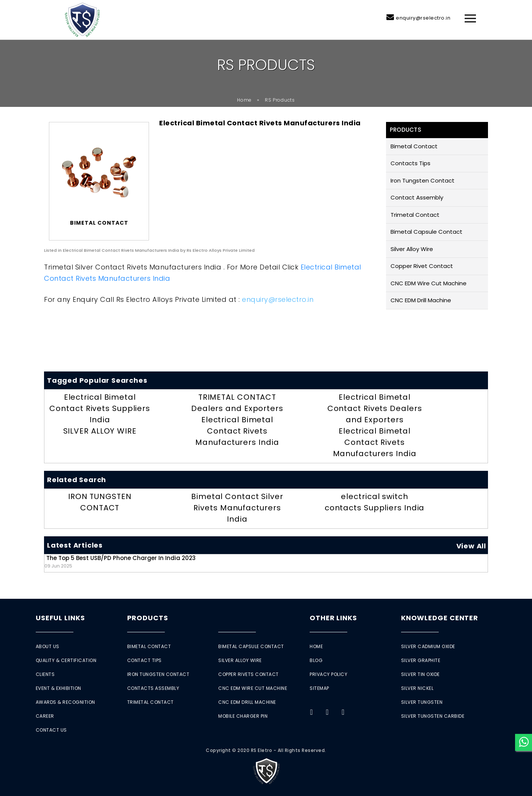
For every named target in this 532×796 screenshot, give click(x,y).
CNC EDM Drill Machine (421, 300)
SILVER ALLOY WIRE (100, 431)
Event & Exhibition (59, 688)
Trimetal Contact (415, 215)
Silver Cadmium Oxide (428, 646)
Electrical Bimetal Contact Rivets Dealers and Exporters (375, 408)
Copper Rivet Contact (422, 266)
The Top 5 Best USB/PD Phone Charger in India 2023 (120, 561)
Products (148, 618)
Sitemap (319, 688)
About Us (48, 646)
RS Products (280, 100)
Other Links (333, 618)
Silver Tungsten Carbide (433, 716)
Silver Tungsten (422, 702)
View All (471, 546)
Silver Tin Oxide (420, 674)
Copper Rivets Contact (249, 674)
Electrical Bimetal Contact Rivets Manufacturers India (237, 431)
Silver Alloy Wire (412, 249)
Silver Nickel (417, 688)
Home (244, 100)
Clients (45, 674)
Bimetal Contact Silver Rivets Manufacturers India (237, 508)
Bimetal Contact (414, 146)
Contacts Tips (410, 163)
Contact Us (51, 730)
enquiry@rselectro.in (423, 18)
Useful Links (60, 618)
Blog (316, 660)
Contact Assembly (417, 197)
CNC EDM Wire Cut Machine (429, 283)
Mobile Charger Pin (243, 716)
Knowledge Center (440, 618)
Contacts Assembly (153, 688)
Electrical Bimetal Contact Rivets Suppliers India (100, 408)
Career (45, 716)
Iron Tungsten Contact (423, 180)
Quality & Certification (66, 660)
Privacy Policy (328, 674)
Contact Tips (144, 660)
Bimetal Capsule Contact (426, 232)
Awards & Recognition (65, 702)
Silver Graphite (421, 660)
